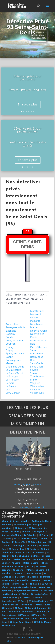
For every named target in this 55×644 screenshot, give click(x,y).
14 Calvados (30, 535)
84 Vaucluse (14, 612)
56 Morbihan (8, 580)
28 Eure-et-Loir (16, 549)
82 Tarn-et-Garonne (35, 608)
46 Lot (30, 566)
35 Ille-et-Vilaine (20, 556)
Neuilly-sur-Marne (37, 326)
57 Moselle (22, 580)
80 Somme (7, 608)
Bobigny (10, 334)
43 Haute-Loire (30, 563)
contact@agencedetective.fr (31, 507)
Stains (34, 373)
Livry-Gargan (13, 393)
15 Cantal (43, 535)
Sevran (34, 370)
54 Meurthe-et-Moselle (26, 577)
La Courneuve (13, 370)
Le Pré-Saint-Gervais (13, 381)
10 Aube (15, 532)
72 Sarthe (25, 598)
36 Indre (35, 556)
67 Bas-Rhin (47, 591)
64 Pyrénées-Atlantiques (23, 587)
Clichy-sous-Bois (15, 340)
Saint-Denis (37, 363)
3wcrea (21, 637)
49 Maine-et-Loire (35, 570)
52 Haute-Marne (33, 573)
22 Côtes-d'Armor (37, 542)
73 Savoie (37, 598)
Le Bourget (12, 376)
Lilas (8, 390)
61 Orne (15, 584)
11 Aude (26, 532)
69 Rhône (24, 594)
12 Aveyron (38, 532)
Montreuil (36, 314)
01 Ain (5, 521)
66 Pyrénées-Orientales (26, 591)
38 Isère (16, 559)
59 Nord (46, 580)
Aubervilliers (13, 324)
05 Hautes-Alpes (22, 525)
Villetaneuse (37, 393)
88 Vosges (24, 615)
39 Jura (26, 559)
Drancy (10, 347)
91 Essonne (31, 619)
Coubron (11, 344)
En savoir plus (28, 104)
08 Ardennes (35, 528)
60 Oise (5, 584)
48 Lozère (18, 570)
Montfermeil (37, 311)
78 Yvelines (26, 605)
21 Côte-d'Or (19, 542)
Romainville (37, 353)
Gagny (9, 357)
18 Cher (43, 538)
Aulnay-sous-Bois (15, 327)
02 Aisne (15, 521)
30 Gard (45, 549)
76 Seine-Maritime (38, 601)
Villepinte (35, 390)
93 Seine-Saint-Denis (20, 622)
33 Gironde (39, 552)
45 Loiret (20, 566)
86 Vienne (40, 612)
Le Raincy (11, 386)
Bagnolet (11, 331)
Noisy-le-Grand (39, 331)
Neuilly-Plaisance (35, 319)
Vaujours (35, 383)
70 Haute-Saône (39, 594)
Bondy (9, 337)
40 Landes (38, 559)
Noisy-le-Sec (37, 334)
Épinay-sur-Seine (15, 353)
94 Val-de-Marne (42, 622)
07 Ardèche (21, 528)
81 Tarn (19, 608)
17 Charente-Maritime (25, 538)
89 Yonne (36, 615)
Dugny (9, 350)
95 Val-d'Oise (8, 625)
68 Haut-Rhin (10, 594)
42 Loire (16, 563)
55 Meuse (45, 577)
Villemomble (37, 386)
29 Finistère (33, 549)
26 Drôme (44, 545)
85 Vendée (28, 612)
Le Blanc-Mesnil (14, 373)
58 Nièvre (35, 580)
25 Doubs (32, 545)
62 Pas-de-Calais (31, 584)
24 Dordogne (18, 545)
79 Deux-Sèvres (42, 605)
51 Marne (17, 573)
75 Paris (22, 601)
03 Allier (25, 521)
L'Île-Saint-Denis (15, 367)
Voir (26, 454)
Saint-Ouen (36, 367)
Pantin (34, 337)
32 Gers (27, 552)
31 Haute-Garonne (11, 552)
